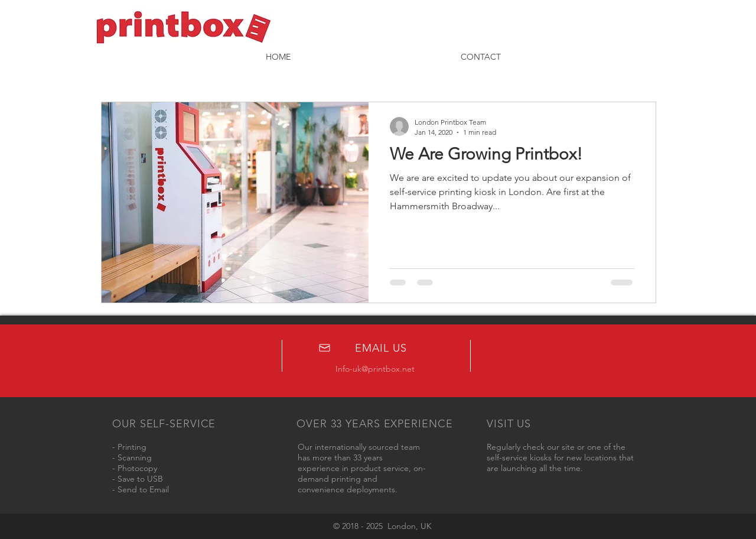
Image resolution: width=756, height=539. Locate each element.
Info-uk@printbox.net (375, 369)
